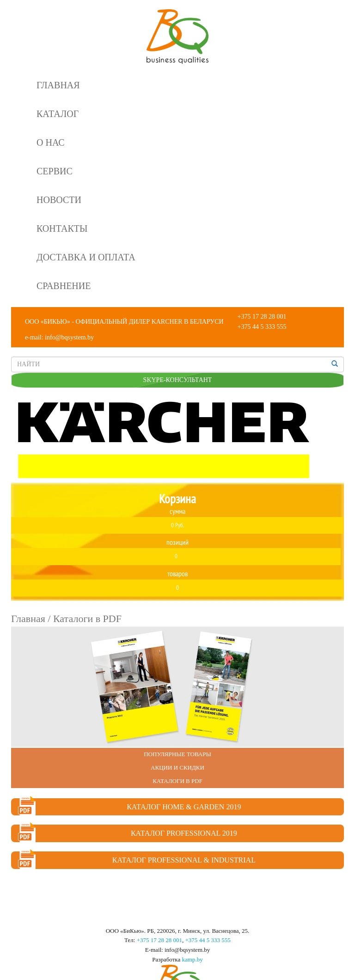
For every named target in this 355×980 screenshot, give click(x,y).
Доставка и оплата (86, 257)
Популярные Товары (177, 754)
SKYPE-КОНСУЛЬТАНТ (178, 380)
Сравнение (64, 286)
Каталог (58, 114)
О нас (51, 142)
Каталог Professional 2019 (128, 833)
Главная (58, 85)
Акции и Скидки (177, 767)
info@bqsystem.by (69, 337)
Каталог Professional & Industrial (137, 860)
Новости (59, 200)
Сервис (55, 171)
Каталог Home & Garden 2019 (129, 807)
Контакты (62, 228)
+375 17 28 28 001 (262, 317)
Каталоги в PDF (177, 781)
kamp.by (193, 959)
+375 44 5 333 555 (262, 327)
